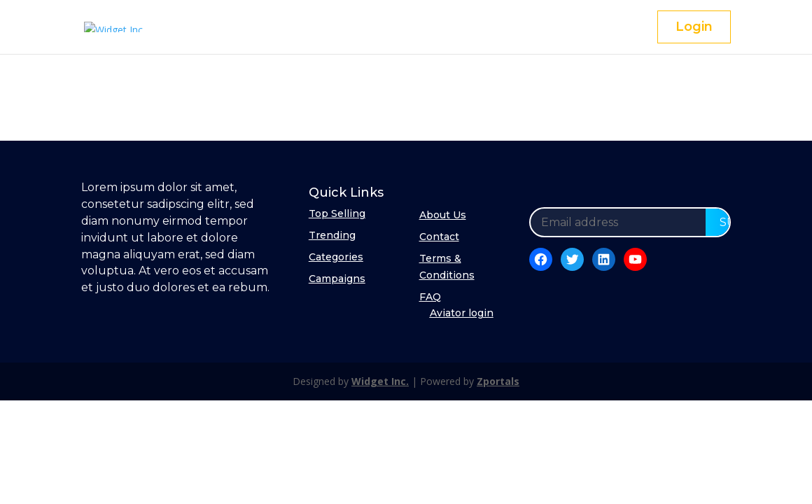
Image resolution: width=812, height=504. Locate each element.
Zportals (498, 381)
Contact (439, 237)
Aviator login (462, 313)
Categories (336, 257)
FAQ (430, 297)
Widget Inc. (380, 381)
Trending (332, 235)
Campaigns (337, 279)
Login (694, 27)
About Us (443, 215)
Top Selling (337, 213)
